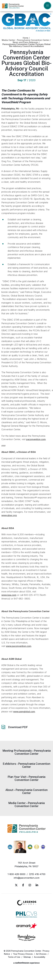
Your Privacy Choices (23, 954)
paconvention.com (36, 439)
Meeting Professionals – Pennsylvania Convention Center (27, 752)
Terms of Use (14, 957)
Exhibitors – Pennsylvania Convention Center (26, 765)
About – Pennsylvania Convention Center (26, 791)
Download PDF (18, 727)
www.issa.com (9, 595)
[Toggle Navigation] (47, 6)
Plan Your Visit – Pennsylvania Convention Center (26, 778)
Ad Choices (41, 954)
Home (26, 38)
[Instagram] (30, 885)
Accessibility (40, 957)
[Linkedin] (37, 885)
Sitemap (27, 957)
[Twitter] (16, 885)
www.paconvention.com (19, 646)
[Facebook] (23, 885)
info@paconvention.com (27, 878)
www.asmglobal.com (24, 712)
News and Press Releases (25, 42)
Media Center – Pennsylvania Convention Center (25, 40)
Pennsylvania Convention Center (13, 6)
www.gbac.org (9, 515)
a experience (26, 963)
